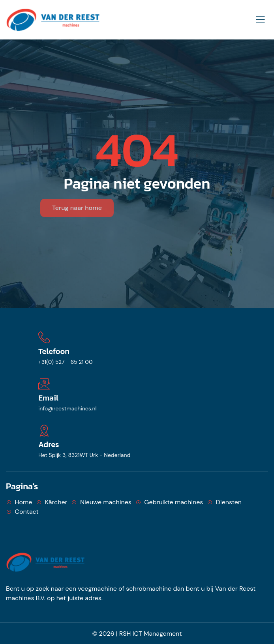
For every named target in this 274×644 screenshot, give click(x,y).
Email (48, 398)
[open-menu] (260, 20)
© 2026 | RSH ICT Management (137, 634)
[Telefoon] (44, 337)
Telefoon (54, 351)
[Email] (44, 384)
